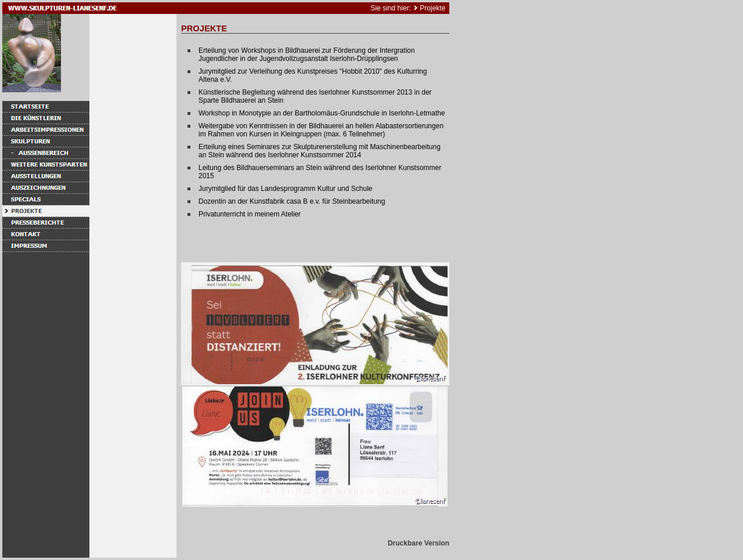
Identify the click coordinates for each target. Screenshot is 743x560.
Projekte (432, 8)
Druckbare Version (419, 543)
